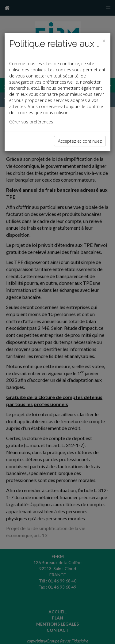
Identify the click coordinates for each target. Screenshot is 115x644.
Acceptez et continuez (80, 141)
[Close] (104, 41)
